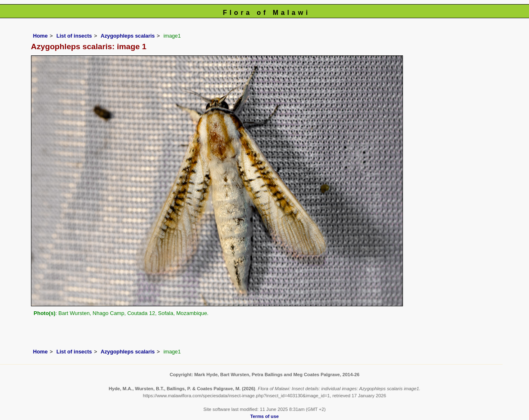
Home (41, 36)
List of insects (74, 36)
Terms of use (265, 416)
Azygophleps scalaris (127, 36)
